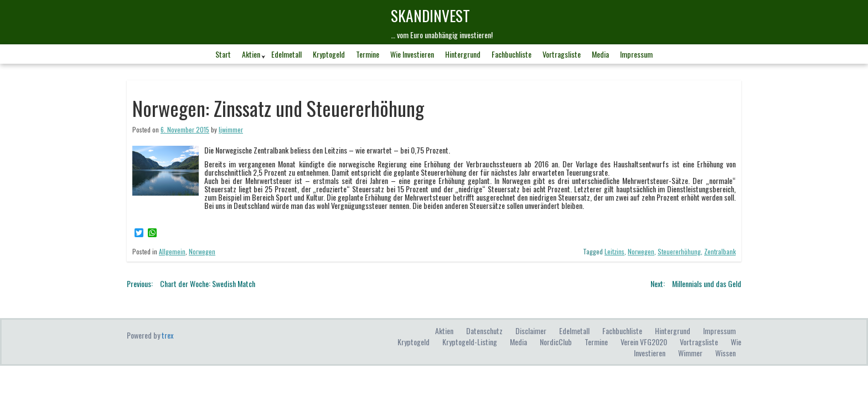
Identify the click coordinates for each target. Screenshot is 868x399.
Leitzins (614, 251)
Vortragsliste (562, 54)
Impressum (636, 54)
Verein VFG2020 (644, 342)
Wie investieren (412, 54)
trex (167, 335)
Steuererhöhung (679, 251)
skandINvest (430, 15)
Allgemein (172, 251)
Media (600, 54)
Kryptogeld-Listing (470, 342)
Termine (368, 54)
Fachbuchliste (512, 54)
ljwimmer (231, 129)
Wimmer (690, 353)
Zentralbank (720, 251)
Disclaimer (531, 331)
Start (223, 54)
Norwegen (202, 251)
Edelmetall (286, 54)
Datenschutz (484, 331)
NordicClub (556, 342)
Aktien (251, 54)
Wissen (725, 353)
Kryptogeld (329, 54)
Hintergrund (463, 54)
